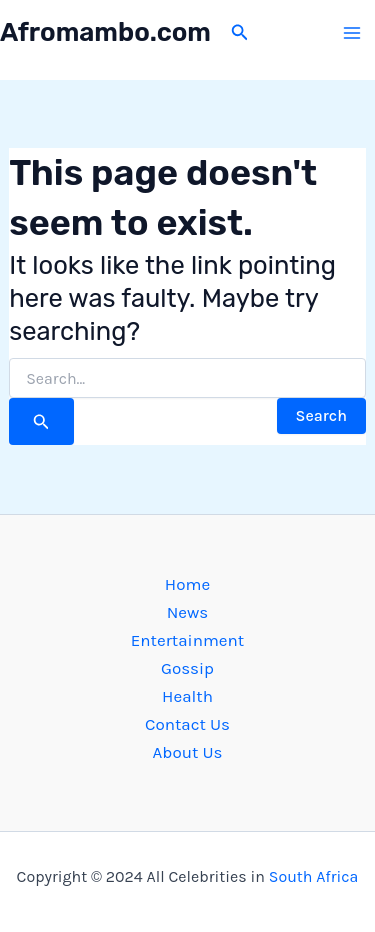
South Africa (314, 876)
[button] (240, 33)
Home (187, 584)
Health (187, 696)
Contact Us (187, 724)
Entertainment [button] (187, 640)
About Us (188, 752)
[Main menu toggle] (353, 33)
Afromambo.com (105, 32)
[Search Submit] (41, 421)
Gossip (187, 668)
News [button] (188, 612)
